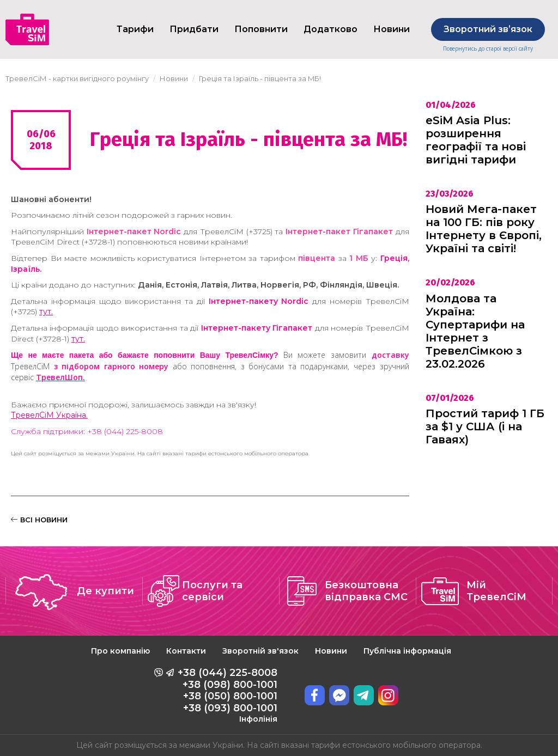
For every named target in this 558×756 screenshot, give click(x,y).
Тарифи (135, 29)
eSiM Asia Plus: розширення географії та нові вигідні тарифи (476, 140)
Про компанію (120, 651)
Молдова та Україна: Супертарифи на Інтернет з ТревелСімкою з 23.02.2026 (475, 331)
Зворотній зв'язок (260, 651)
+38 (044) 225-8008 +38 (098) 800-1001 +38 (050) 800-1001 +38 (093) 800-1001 (228, 695)
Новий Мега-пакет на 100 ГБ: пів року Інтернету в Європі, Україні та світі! (484, 229)
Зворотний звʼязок (488, 29)
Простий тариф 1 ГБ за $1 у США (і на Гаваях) (485, 426)
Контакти (186, 651)
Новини (331, 651)
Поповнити (261, 29)
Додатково (330, 29)
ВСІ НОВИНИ (39, 520)
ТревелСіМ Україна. (49, 415)
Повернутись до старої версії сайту (488, 49)
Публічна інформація (407, 651)
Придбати (194, 29)
